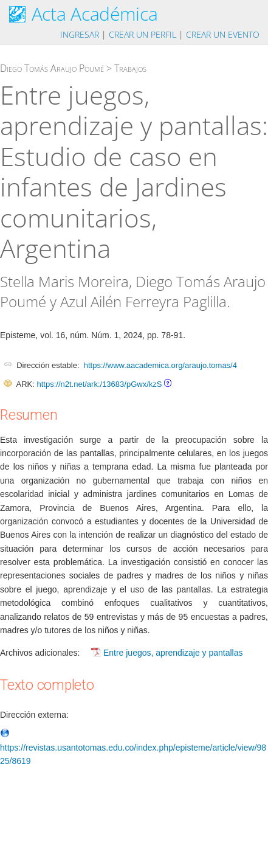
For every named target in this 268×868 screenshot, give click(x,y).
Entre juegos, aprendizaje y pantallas (173, 653)
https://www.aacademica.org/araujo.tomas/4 (160, 365)
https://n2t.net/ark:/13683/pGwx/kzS (99, 384)
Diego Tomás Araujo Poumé (52, 68)
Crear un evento (223, 34)
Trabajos (130, 68)
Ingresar (80, 34)
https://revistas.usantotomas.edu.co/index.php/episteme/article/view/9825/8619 (133, 747)
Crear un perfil (143, 34)
